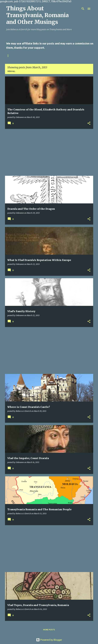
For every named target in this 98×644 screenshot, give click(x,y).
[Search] (83, 9)
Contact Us (25, 56)
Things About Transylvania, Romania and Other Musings (37, 15)
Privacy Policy (45, 56)
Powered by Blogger (49, 640)
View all (11, 71)
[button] (89, 123)
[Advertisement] (49, 152)
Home (9, 56)
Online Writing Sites (70, 56)
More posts (49, 630)
